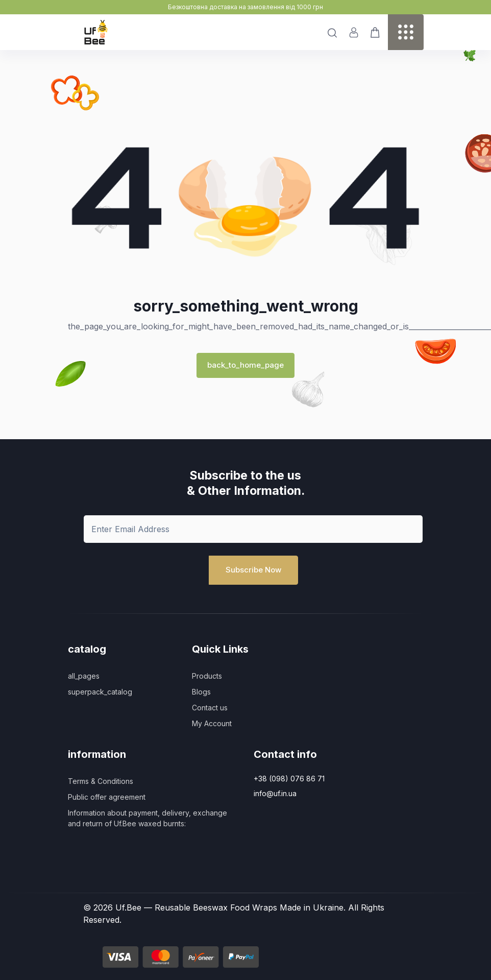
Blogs (201, 692)
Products (207, 676)
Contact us (210, 708)
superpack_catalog (100, 692)
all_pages (84, 676)
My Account (212, 723)
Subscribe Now (253, 570)
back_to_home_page (245, 365)
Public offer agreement (107, 797)
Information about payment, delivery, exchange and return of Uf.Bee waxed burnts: (148, 818)
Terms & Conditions (101, 781)
